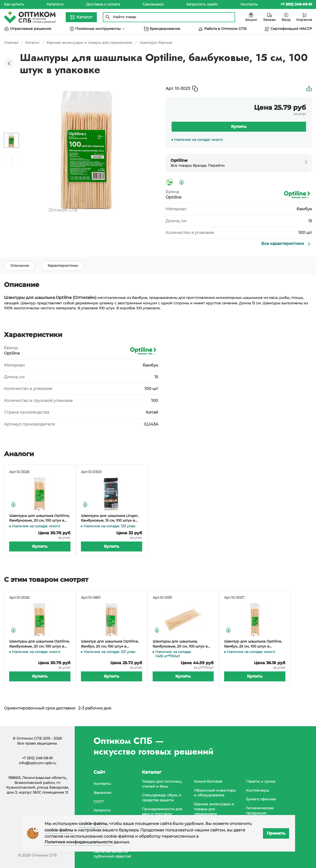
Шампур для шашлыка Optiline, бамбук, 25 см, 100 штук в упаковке (253, 645)
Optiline (174, 197)
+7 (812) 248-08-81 (37, 758)
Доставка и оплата (103, 4)
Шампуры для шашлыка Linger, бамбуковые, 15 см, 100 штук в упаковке (110, 519)
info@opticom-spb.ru (37, 763)
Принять (276, 833)
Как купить (14, 4)
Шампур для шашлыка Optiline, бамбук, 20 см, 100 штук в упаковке (110, 645)
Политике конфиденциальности (79, 842)
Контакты (249, 4)
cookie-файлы (93, 824)
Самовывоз (153, 4)
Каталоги (55, 4)
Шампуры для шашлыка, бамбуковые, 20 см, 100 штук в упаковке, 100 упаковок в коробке (180, 645)
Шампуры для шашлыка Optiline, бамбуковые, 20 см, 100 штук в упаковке (39, 519)
